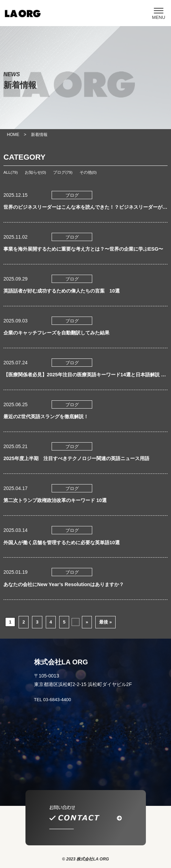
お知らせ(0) (35, 172)
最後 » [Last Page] (105, 622)
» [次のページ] (87, 622)
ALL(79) (11, 172)
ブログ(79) (63, 172)
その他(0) (88, 172)
